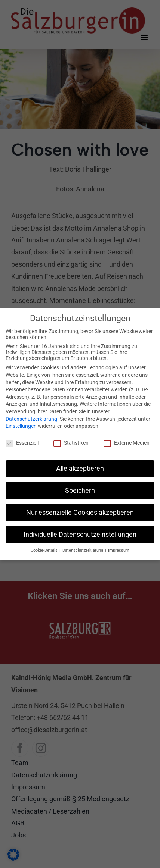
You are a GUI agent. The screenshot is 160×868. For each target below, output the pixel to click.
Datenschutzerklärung (31, 419)
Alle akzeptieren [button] (80, 469)
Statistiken (71, 443)
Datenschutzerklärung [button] (83, 550)
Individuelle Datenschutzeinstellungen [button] (80, 535)
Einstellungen (21, 426)
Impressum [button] (119, 550)
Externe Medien (127, 443)
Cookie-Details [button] (45, 550)
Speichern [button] (80, 491)
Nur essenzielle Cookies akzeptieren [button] (80, 513)
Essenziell (22, 443)
